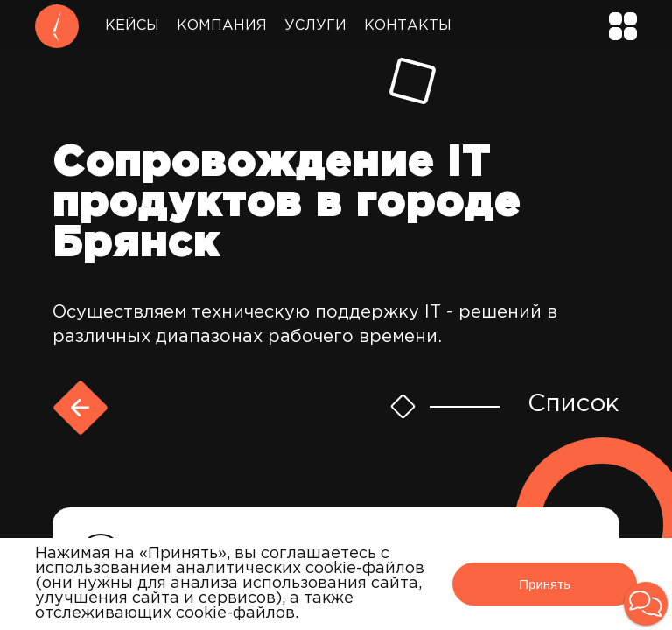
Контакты (408, 26)
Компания (222, 26)
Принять (545, 584)
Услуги (315, 26)
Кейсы (132, 26)
